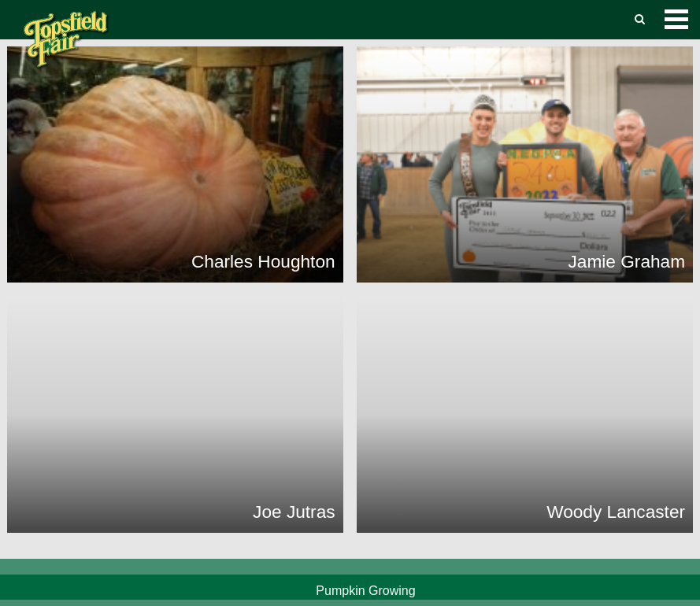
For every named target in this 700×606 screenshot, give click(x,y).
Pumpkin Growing (365, 591)
